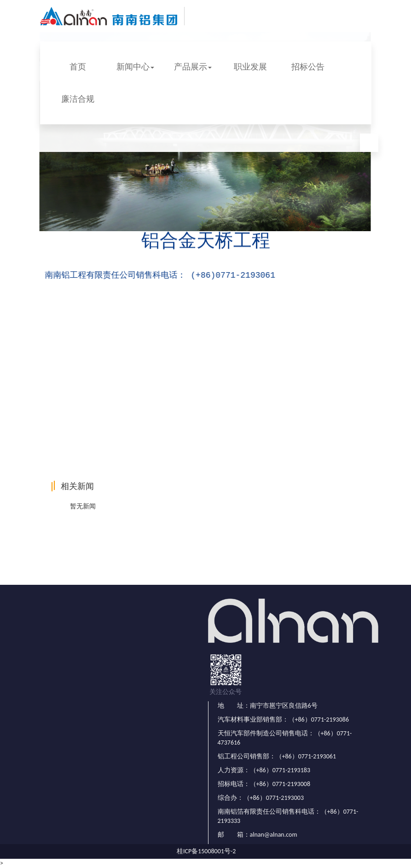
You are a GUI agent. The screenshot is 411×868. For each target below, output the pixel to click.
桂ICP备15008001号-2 (206, 851)
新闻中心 (135, 67)
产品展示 (193, 67)
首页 (78, 67)
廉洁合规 (78, 99)
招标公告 (308, 67)
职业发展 (250, 67)
